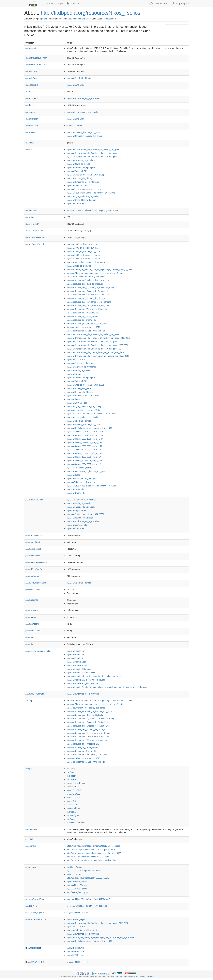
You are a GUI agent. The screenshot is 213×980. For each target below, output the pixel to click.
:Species (72, 819)
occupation (32, 126)
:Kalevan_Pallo (77, 186)
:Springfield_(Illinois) (79, 468)
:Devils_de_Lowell (78, 164)
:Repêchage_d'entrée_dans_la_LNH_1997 (89, 428)
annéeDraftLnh (35, 535)
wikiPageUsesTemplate (39, 651)
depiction (31, 906)
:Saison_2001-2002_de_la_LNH (85, 453)
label (29, 839)
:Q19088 (73, 794)
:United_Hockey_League (81, 200)
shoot (30, 143)
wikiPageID (32, 224)
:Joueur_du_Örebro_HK (81, 320)
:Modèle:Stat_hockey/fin (81, 673)
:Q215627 (74, 797)
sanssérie (32, 624)
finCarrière (33, 576)
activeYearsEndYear (36, 58)
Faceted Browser (158, 4)
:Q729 (72, 805)
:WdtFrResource (76, 955)
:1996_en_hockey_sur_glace (83, 244)
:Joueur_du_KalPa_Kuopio (82, 316)
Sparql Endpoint (180, 4)
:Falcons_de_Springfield (81, 168)
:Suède (73, 475)
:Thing (71, 769)
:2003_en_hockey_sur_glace (83, 255)
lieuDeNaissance (36, 583)
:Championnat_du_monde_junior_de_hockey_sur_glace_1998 (98, 356)
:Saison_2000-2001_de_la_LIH (84, 446)
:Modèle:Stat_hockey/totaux (83, 683)
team (29, 150)
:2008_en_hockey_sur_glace (83, 259)
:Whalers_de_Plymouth (81, 482)
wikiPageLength (34, 231)
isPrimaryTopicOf (35, 913)
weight (30, 217)
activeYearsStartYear (36, 65)
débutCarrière (34, 569)
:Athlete (71, 779)
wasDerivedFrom (35, 899)
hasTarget (33, 948)
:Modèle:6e (75, 658)
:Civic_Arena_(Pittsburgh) (82, 930)
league (30, 112)
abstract (31, 48)
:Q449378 (74, 874)
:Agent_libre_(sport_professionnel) (86, 262)
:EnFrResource (75, 951)
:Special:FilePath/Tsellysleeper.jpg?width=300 (92, 210)
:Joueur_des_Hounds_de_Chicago (86, 298)
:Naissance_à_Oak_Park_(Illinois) (86, 331)
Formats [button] (73, 4)
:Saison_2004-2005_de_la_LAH (85, 464)
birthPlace (32, 78)
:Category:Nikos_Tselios (84, 871)
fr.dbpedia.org (110, 19)
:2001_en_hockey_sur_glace (83, 251)
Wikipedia (86, 977)
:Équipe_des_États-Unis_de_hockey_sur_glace (92, 486)
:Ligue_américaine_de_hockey (84, 189)
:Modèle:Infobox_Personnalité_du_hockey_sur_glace (94, 676)
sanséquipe (33, 631)
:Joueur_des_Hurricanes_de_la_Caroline (89, 302)
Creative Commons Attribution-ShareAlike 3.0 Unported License (131, 977)
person (44, 19)
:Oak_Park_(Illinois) (79, 78)
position (31, 132)
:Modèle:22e (76, 655)
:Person (71, 772)
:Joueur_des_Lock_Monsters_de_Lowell (89, 306)
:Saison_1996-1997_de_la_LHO (85, 432)
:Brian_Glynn (76, 919)
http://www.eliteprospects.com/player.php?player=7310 (91, 850)
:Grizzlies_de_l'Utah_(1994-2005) (85, 175)
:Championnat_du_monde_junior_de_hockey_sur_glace (95, 352)
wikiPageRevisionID (36, 237)
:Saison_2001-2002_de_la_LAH (85, 450)
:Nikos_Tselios (74, 867)
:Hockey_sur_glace (79, 388)
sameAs (31, 867)
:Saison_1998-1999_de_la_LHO (85, 439)
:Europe (74, 374)
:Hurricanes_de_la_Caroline (83, 98)
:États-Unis (75, 85)
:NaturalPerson (74, 808)
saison (31, 617)
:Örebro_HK (76, 204)
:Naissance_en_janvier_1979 (83, 327)
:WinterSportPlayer (76, 823)
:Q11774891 (75, 126)
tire (30, 637)
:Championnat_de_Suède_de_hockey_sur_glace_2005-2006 (97, 345)
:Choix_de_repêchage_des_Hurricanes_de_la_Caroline (95, 273)
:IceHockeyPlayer (76, 783)
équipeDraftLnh (35, 694)
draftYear (31, 105)
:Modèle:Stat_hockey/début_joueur (86, 680)
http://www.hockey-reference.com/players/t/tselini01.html (92, 860)
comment (31, 829)
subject (30, 701)
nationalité (33, 590)
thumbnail (31, 210)
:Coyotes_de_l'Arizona (80, 363)
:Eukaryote (73, 815)
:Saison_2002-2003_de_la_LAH (85, 457)
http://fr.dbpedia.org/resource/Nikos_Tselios (91, 13)
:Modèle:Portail (77, 665)
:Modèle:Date (76, 662)
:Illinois (73, 399)
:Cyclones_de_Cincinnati (81, 160)
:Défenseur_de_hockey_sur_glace (86, 277)
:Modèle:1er (76, 651)
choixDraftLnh (34, 542)
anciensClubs (34, 500)
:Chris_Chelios (77, 360)
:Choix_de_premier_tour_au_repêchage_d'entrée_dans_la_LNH (99, 269)
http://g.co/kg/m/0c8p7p (77, 892)
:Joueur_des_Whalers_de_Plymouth (87, 309)
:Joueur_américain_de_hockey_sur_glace (89, 280)
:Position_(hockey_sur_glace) (83, 132)
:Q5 (71, 801)
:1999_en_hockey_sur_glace (83, 248)
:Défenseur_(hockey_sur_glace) (85, 136)
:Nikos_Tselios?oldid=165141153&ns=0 (88, 899)
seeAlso (31, 846)
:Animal (71, 812)
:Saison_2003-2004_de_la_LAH (85, 461)
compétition (33, 556)
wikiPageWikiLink (35, 244)
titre (30, 644)
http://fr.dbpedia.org (76, 19)
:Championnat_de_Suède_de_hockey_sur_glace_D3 (94, 157)
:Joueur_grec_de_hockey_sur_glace (87, 324)
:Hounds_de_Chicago (80, 178)
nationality (32, 119)
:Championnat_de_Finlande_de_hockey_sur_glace (93, 150)
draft (29, 92)
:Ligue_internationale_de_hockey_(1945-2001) (91, 193)
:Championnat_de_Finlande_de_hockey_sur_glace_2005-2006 (98, 338)
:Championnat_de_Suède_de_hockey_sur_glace (92, 153)
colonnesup (33, 549)
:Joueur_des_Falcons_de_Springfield (87, 291)
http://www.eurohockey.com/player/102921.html (88, 857)
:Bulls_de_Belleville (79, 266)
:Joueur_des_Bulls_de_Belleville (85, 284)
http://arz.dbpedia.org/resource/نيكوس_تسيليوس (88, 878)
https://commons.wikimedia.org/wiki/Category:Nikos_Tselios (93, 846)
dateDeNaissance (36, 562)
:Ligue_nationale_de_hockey (83, 112)
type (29, 769)
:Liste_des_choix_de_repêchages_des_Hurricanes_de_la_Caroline (100, 937)
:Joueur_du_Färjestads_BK (83, 313)
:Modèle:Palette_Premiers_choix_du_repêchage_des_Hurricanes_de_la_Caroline (107, 687)
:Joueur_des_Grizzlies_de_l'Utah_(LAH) (88, 295)
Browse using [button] (54, 4)
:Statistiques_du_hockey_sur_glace (86, 471)
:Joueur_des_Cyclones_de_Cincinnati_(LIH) (90, 287)
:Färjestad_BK (77, 171)
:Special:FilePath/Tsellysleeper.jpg (87, 906)
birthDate (31, 71)
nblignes (32, 600)
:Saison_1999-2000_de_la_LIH (84, 442)
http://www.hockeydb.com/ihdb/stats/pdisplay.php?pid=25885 (94, 853)
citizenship (32, 85)
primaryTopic (35, 962)
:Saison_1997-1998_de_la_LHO (85, 435)
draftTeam (32, 98)
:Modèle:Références (79, 669)
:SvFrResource (75, 948)
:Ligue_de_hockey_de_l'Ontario (84, 410)
